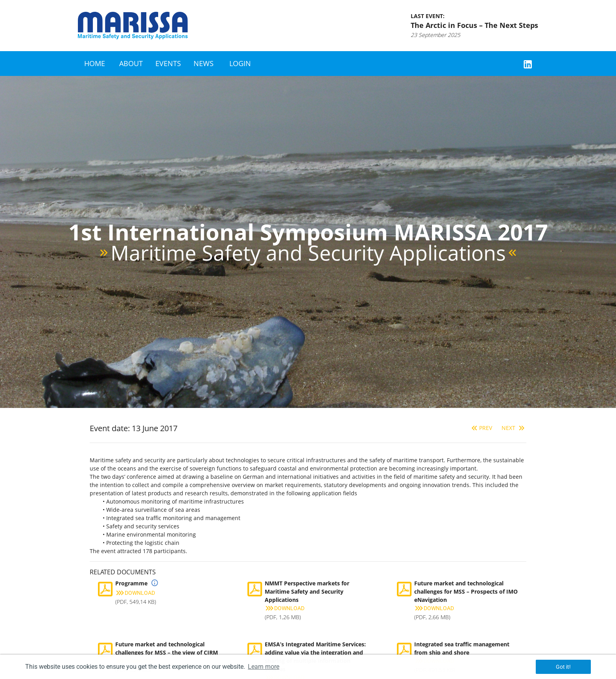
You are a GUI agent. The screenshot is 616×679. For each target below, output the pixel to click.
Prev (481, 428)
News (204, 63)
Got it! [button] (563, 667)
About (131, 63)
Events (168, 63)
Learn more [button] (264, 667)
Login (240, 63)
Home (95, 63)
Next (514, 428)
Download (135, 593)
